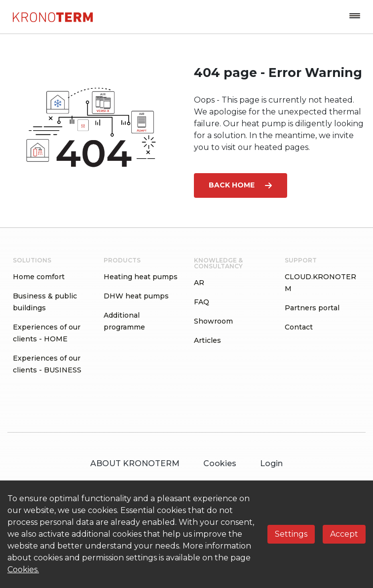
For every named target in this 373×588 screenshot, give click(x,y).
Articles (207, 340)
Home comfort (39, 277)
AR (199, 283)
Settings (291, 534)
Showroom (213, 321)
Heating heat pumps (141, 277)
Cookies (220, 463)
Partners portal (312, 308)
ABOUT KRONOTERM (135, 463)
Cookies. (23, 570)
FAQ (202, 302)
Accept (344, 534)
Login (271, 463)
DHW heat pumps (136, 296)
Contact (299, 327)
